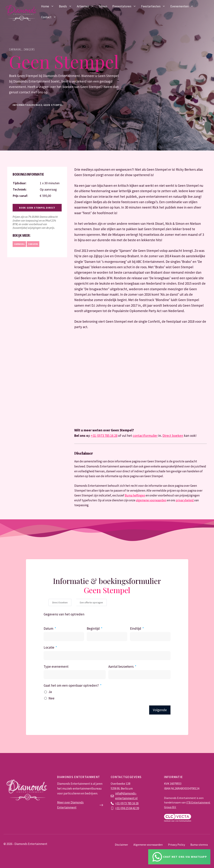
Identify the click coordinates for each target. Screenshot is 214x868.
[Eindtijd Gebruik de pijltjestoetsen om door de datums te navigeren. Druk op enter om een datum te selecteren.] (150, 637)
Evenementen (183, 6)
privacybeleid (185, 500)
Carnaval (15, 49)
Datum (48, 628)
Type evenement (56, 666)
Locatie (49, 647)
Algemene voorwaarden (148, 845)
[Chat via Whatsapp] (179, 857)
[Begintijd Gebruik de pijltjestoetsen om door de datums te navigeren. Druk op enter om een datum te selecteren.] (107, 637)
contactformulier (145, 436)
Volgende (160, 710)
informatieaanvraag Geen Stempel (38, 105)
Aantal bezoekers (121, 666)
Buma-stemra (199, 845)
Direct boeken (173, 436)
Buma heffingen (135, 495)
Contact (50, 17)
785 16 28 (133, 803)
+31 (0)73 (121, 803)
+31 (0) (120, 808)
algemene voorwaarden (151, 500)
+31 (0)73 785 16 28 (104, 436)
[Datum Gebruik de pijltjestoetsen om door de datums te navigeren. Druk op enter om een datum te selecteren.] (64, 637)
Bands (67, 6)
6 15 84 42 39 (131, 808)
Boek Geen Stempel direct (37, 208)
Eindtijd (136, 628)
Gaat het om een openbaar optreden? (71, 685)
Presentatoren (125, 6)
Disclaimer (121, 845)
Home (49, 6)
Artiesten (87, 6)
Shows (103, 6)
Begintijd (93, 628)
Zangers (29, 49)
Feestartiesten (155, 6)
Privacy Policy (177, 845)
